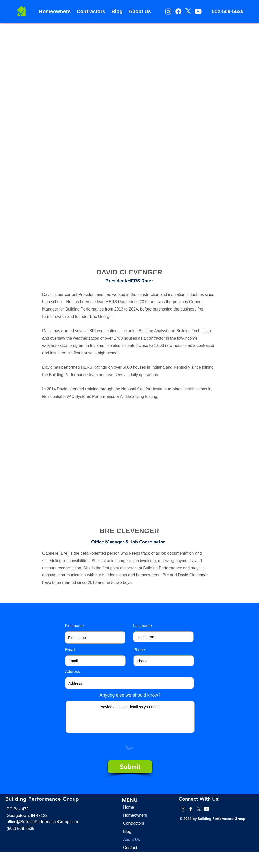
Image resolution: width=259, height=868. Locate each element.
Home (129, 807)
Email (70, 650)
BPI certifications (104, 331)
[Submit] (130, 767)
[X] (188, 11)
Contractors (134, 823)
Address (72, 672)
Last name (143, 626)
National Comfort (137, 389)
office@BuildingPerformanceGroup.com (42, 822)
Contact (130, 848)
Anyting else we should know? (130, 695)
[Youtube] (198, 11)
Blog (127, 831)
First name (74, 626)
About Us (132, 840)
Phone (139, 650)
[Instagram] (168, 11)
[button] (55, 11)
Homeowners (135, 815)
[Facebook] (178, 11)
